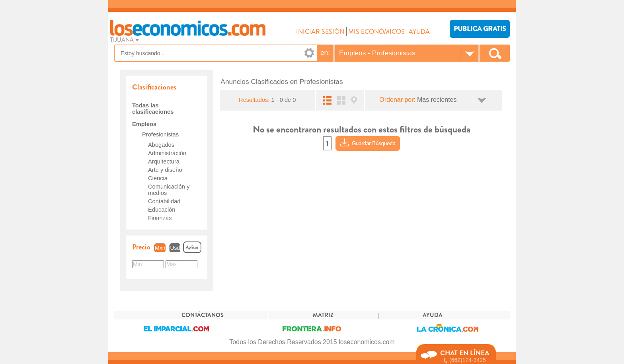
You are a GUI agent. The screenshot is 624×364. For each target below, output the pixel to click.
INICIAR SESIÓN (320, 32)
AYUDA (419, 32)
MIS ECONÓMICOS (376, 32)
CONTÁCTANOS (203, 315)
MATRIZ (323, 315)
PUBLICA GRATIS (480, 29)
